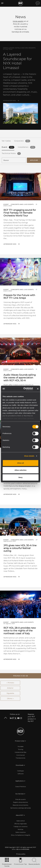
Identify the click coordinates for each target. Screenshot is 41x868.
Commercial (20, 755)
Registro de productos (20, 802)
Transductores (20, 758)
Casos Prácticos (21, 787)
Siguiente (10, 693)
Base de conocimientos (20, 805)
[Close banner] (38, 389)
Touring (21, 749)
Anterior (10, 688)
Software (21, 774)
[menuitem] (21, 854)
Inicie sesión (18, 21)
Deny (20, 477)
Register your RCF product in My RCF (32, 718)
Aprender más (9, 101)
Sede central (21, 821)
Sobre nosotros (21, 832)
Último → (10, 699)
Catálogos (20, 771)
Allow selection (20, 470)
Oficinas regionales (20, 824)
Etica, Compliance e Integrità (21, 835)
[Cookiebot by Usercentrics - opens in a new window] (24, 389)
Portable (21, 747)
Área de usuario (21, 799)
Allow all (20, 463)
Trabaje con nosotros (20, 827)
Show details (29, 456)
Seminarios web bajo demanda (21, 808)
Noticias (20, 829)
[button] (20, 676)
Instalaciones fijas (20, 752)
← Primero (10, 683)
